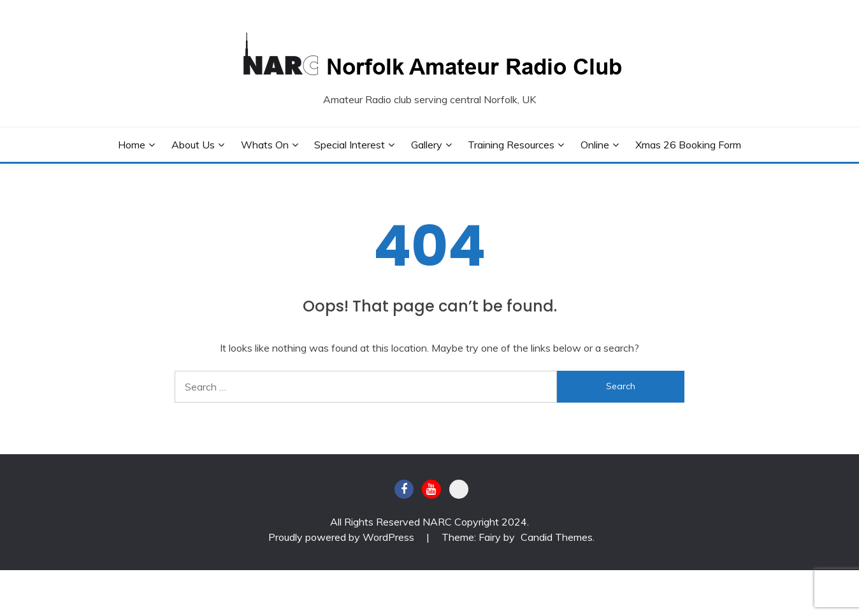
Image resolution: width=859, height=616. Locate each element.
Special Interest (350, 145)
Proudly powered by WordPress (343, 537)
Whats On (265, 145)
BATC (459, 489)
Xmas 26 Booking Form (688, 145)
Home (132, 145)
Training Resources (511, 145)
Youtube (431, 489)
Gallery (427, 145)
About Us (193, 145)
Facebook (404, 489)
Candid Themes (557, 537)
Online (595, 145)
